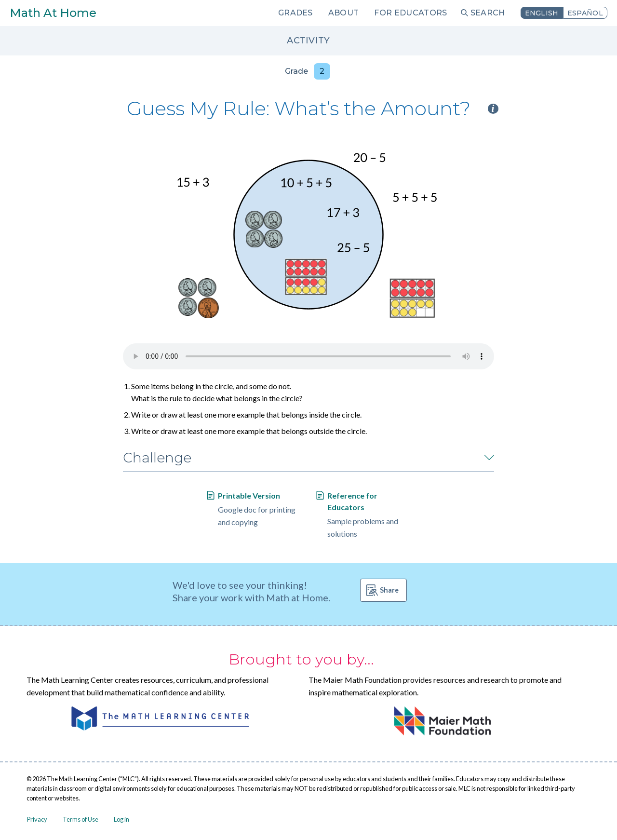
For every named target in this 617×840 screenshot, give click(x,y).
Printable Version (249, 495)
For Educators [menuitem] (410, 13)
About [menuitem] (344, 13)
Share (389, 590)
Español (585, 13)
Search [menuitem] (488, 13)
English (542, 13)
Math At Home (53, 13)
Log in (121, 819)
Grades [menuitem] (295, 13)
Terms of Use (80, 819)
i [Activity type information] (493, 109)
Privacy (37, 819)
